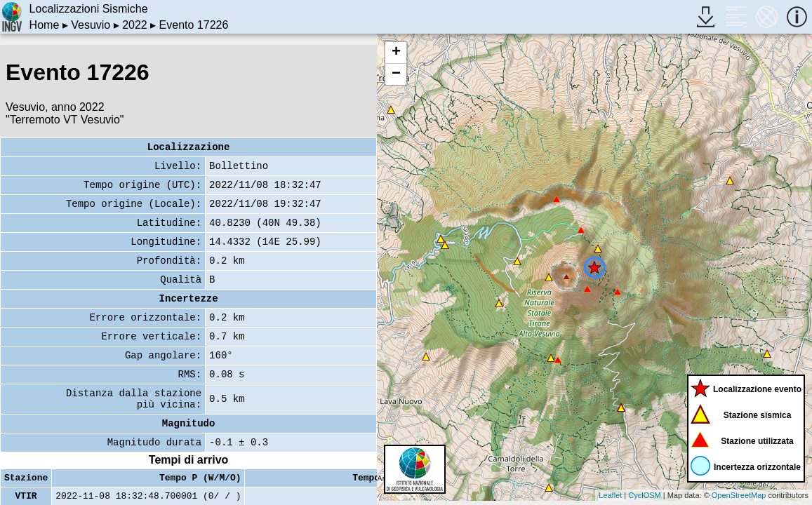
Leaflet (610, 495)
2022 (135, 25)
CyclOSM (644, 495)
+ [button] (396, 53)
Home (45, 25)
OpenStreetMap (739, 495)
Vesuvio (91, 25)
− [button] (396, 74)
